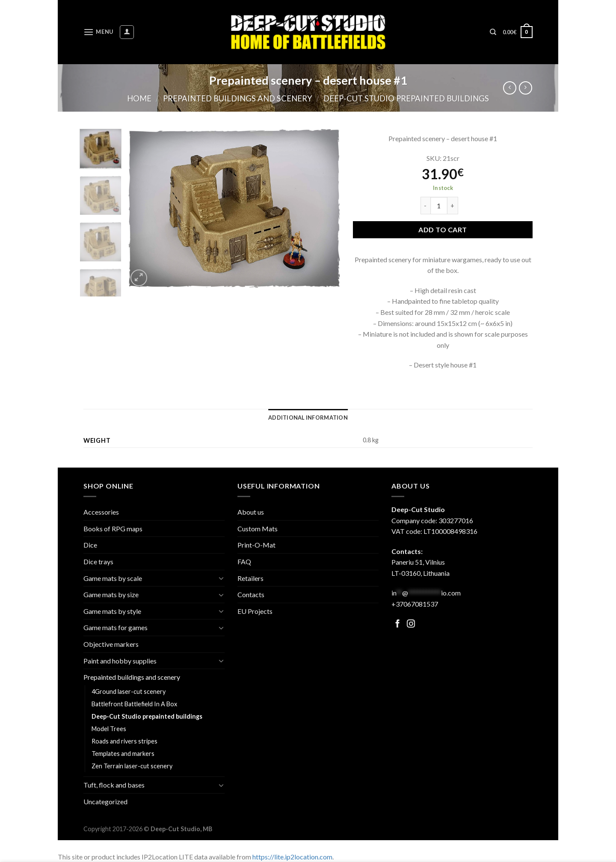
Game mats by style (112, 611)
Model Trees (109, 729)
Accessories (101, 512)
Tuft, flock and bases (114, 785)
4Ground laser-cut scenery (129, 692)
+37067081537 (415, 604)
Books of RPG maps (113, 529)
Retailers (250, 578)
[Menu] (98, 32)
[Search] (493, 32)
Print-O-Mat (256, 545)
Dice (90, 545)
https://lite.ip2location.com (292, 857)
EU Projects (255, 611)
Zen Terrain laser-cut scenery (132, 766)
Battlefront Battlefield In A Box (134, 704)
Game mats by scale (113, 578)
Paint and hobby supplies (120, 661)
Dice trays (98, 561)
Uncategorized (105, 801)
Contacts (251, 594)
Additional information (308, 418)
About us (251, 512)
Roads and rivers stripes (124, 741)
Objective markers (111, 644)
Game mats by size (111, 594)
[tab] (308, 418)
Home (139, 98)
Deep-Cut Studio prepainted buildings (406, 98)
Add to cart (443, 230)
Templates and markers (123, 754)
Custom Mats (258, 529)
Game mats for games (115, 627)
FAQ (244, 561)
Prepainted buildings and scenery (238, 98)
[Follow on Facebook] (398, 624)
